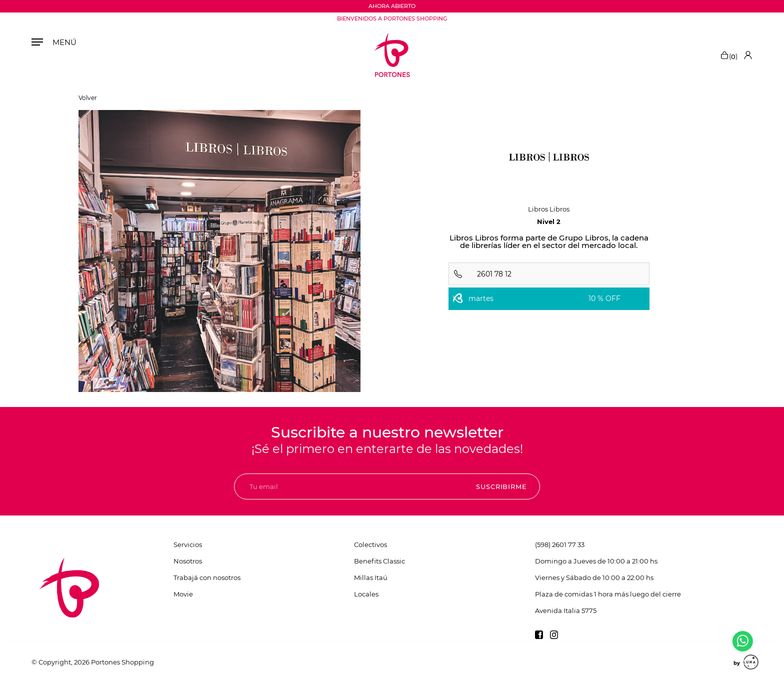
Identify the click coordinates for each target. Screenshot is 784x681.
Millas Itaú (371, 577)
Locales (366, 594)
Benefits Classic (379, 561)
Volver (88, 98)
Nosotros (188, 561)
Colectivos (370, 544)
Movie (183, 594)
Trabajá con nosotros (207, 577)
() (729, 55)
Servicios (188, 544)
